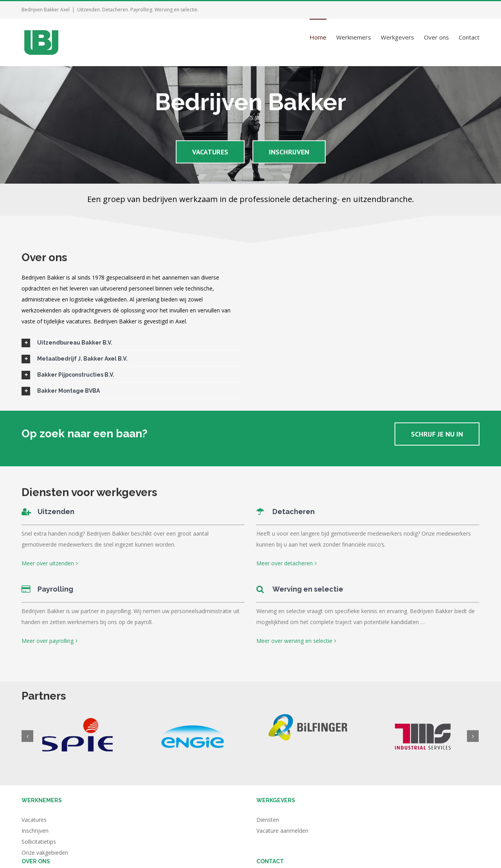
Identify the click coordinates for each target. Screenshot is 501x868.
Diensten (268, 820)
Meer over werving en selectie (294, 641)
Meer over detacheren (285, 563)
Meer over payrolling (48, 641)
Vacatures (34, 820)
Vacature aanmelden (282, 831)
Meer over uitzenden (48, 563)
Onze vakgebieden (45, 853)
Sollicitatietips (39, 842)
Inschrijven (35, 831)
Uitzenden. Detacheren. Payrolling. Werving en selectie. (138, 10)
